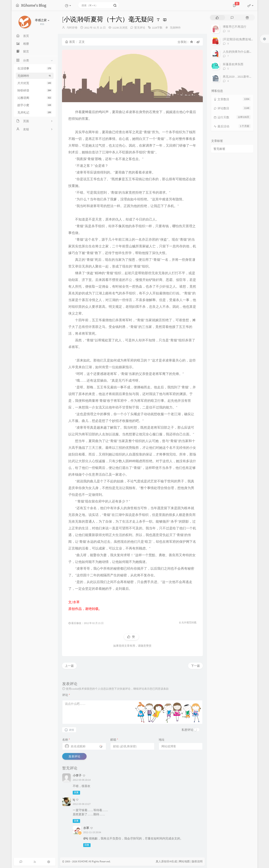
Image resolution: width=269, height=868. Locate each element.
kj (74, 800)
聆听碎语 (35, 90)
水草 (86, 828)
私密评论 (187, 730)
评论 (66, 695)
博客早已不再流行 (235, 27)
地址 (162, 740)
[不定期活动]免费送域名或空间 (243, 39)
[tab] (217, 18)
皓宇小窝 (35, 105)
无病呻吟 (35, 76)
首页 (70, 42)
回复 (76, 793)
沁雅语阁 (35, 98)
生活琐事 (35, 68)
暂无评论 (140, 28)
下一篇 (195, 666)
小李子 (77, 775)
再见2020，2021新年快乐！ (240, 77)
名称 (66, 740)
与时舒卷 (72, 28)
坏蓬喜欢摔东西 (233, 64)
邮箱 (114, 740)
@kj (86, 838)
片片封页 (35, 83)
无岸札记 (35, 112)
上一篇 (69, 666)
